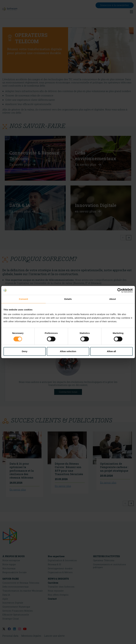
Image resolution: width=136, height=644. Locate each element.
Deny (25, 351)
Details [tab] (68, 299)
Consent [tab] (24, 299)
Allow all (111, 351)
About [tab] (113, 299)
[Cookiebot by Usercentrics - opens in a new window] (120, 290)
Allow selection (68, 351)
